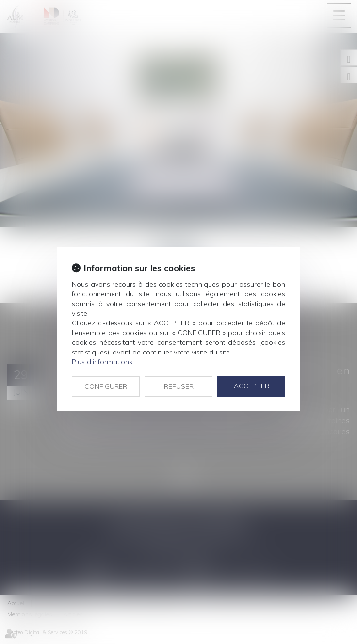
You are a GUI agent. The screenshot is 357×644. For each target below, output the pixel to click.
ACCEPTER (252, 386)
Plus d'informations (102, 362)
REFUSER (179, 386)
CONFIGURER (106, 386)
